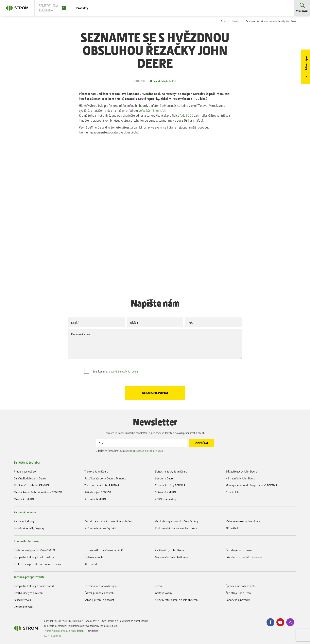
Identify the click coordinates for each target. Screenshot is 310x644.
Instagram (290, 622)
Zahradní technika (25, 512)
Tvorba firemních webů (56, 631)
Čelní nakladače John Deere (30, 478)
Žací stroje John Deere (239, 550)
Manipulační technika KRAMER (32, 485)
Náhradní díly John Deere (240, 478)
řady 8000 (187, 115)
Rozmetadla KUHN (95, 499)
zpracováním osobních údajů (123, 371)
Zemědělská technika (27, 462)
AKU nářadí (232, 528)
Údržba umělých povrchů (28, 593)
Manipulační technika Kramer (172, 557)
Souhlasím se (115, 371)
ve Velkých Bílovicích (152, 110)
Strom (224, 21)
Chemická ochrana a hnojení (101, 586)
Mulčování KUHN (24, 499)
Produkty (87, 8)
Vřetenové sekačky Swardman (243, 521)
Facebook (270, 622)
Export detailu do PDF (165, 81)
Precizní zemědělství (26, 471)
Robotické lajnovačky (238, 600)
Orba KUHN (232, 492)
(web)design (77, 631)
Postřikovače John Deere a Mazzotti (105, 478)
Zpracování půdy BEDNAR (170, 485)
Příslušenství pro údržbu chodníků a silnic (38, 564)
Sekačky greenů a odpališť (99, 600)
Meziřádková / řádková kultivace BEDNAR (38, 492)
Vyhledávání (302, 11)
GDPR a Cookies (52, 636)
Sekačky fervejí (22, 600)
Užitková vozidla (94, 557)
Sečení (159, 586)
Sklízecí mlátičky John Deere (171, 471)
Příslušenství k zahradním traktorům (176, 528)
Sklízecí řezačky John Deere (241, 471)
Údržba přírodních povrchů (100, 593)
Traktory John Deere (96, 471)
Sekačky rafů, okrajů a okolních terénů (177, 600)
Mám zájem (306, 63)
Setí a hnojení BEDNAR (98, 492)
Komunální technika (26, 541)
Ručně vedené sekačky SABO (101, 528)
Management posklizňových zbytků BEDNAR (251, 485)
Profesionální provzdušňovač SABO (34, 550)
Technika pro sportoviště (29, 577)
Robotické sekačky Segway (29, 528)
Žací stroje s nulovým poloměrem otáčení (108, 521)
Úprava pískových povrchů (241, 586)
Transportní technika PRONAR (102, 485)
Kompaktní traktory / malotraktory (34, 557)
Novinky (236, 21)
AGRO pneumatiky (166, 499)
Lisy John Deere (164, 478)
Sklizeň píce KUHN (165, 492)
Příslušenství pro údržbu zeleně (244, 557)
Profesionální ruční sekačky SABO (104, 550)
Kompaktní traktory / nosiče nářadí (34, 586)
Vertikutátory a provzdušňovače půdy (177, 521)
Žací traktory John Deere (169, 550)
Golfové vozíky (164, 593)
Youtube (280, 622)
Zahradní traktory (24, 521)
